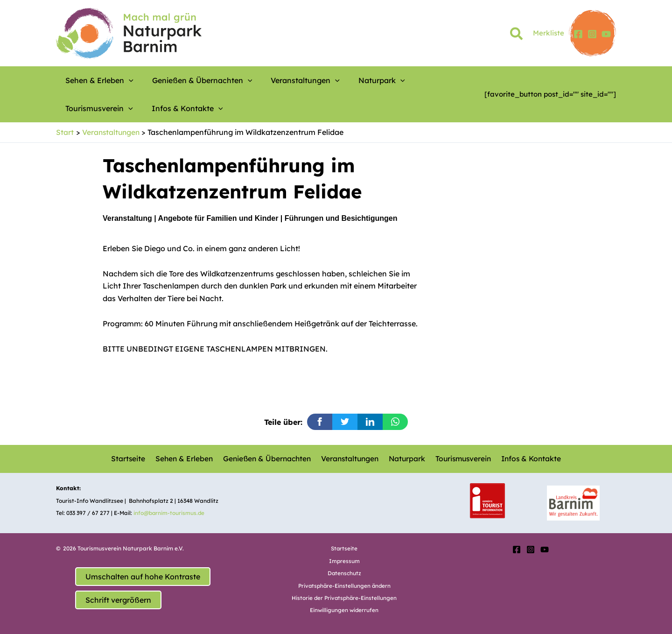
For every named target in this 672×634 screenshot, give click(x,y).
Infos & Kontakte (528, 459)
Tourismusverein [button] (406, 80)
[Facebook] (578, 34)
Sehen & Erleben (184, 459)
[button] (517, 35)
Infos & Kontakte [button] (96, 108)
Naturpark (406, 459)
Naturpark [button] (342, 80)
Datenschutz (344, 573)
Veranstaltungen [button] (277, 80)
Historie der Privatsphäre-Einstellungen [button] (344, 597)
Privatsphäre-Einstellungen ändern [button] (344, 585)
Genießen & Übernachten (267, 459)
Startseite (130, 459)
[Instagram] (592, 34)
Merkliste (549, 33)
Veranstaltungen (350, 459)
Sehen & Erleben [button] (95, 80)
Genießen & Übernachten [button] (186, 80)
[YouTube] (606, 34)
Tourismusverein (461, 459)
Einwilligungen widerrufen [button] (344, 610)
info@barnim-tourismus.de (170, 513)
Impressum (344, 560)
